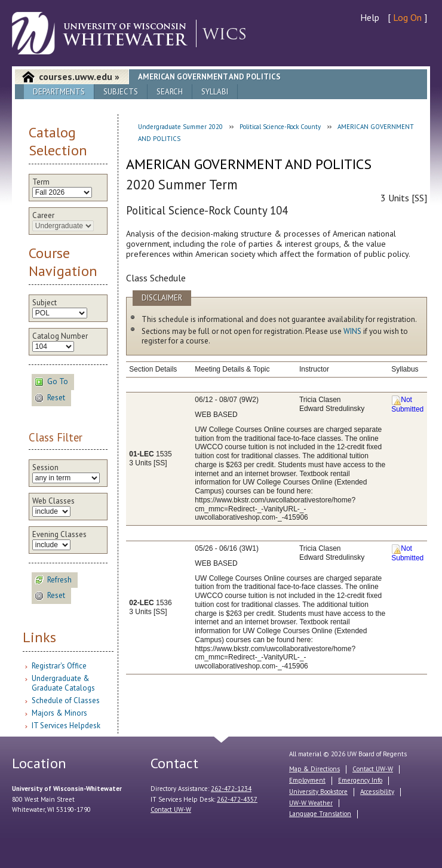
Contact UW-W (171, 809)
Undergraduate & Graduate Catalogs (63, 683)
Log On (407, 17)
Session (45, 468)
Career (43, 216)
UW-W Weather (311, 803)
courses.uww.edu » (79, 76)
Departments (59, 92)
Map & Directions (314, 769)
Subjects (121, 92)
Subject (44, 303)
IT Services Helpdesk (66, 726)
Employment (307, 780)
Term (41, 182)
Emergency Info (360, 780)
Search (170, 92)
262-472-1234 (231, 789)
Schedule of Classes (66, 700)
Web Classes (53, 501)
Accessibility (377, 792)
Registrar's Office (59, 666)
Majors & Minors (59, 713)
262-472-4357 (237, 799)
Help (370, 17)
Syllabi (215, 92)
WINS (352, 331)
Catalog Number (60, 336)
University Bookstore (318, 792)
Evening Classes (59, 535)
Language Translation (320, 814)
